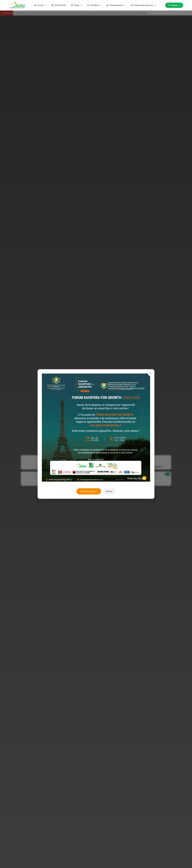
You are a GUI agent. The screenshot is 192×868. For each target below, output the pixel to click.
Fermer (109, 491)
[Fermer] (150, 373)
